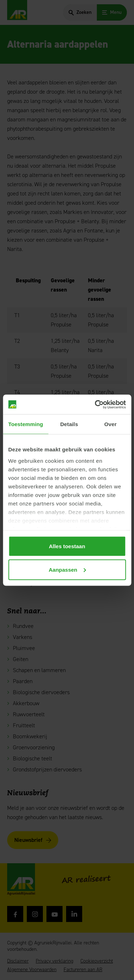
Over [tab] (111, 424)
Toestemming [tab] (26, 424)
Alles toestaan (67, 546)
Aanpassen (67, 569)
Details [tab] (69, 424)
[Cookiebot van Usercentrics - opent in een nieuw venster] (95, 404)
